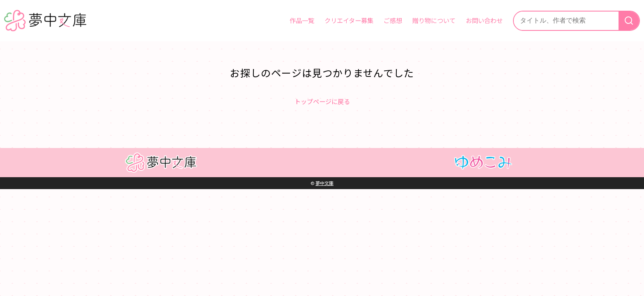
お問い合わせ (484, 20)
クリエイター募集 (349, 20)
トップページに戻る (322, 101)
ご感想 (393, 20)
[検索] (629, 21)
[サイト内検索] (566, 21)
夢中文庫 (324, 183)
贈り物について (434, 20)
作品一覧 (302, 20)
